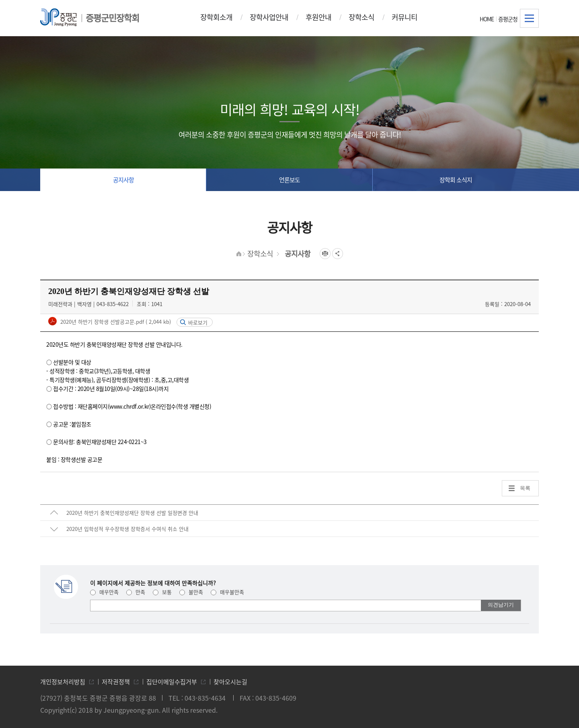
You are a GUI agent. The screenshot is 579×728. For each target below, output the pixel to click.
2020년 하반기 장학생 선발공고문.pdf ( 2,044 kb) (115, 322)
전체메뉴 (529, 18)
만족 (136, 592)
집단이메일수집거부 (172, 682)
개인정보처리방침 (63, 682)
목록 (525, 488)
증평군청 (508, 19)
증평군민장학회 (112, 17)
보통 (162, 592)
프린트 (325, 254)
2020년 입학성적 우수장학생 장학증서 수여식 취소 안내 (127, 529)
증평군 (59, 17)
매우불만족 (227, 592)
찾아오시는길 (230, 682)
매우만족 (104, 592)
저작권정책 (116, 682)
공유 (338, 254)
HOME (487, 19)
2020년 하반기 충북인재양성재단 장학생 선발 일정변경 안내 (132, 513)
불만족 (191, 592)
